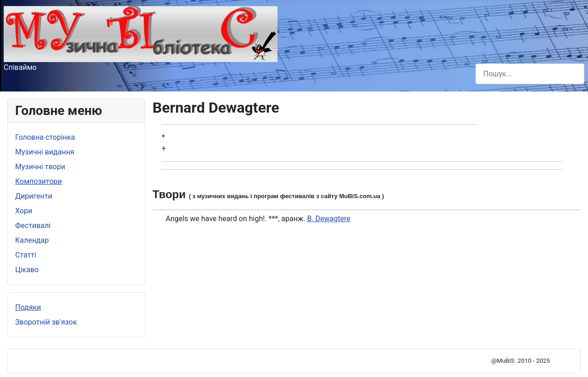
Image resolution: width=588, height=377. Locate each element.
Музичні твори (40, 167)
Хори (24, 211)
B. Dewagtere (328, 219)
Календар (32, 240)
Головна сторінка (45, 137)
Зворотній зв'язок (46, 322)
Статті (26, 255)
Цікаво (27, 270)
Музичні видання (45, 152)
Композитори (39, 181)
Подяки (28, 307)
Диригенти (34, 196)
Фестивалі (33, 226)
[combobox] (530, 74)
